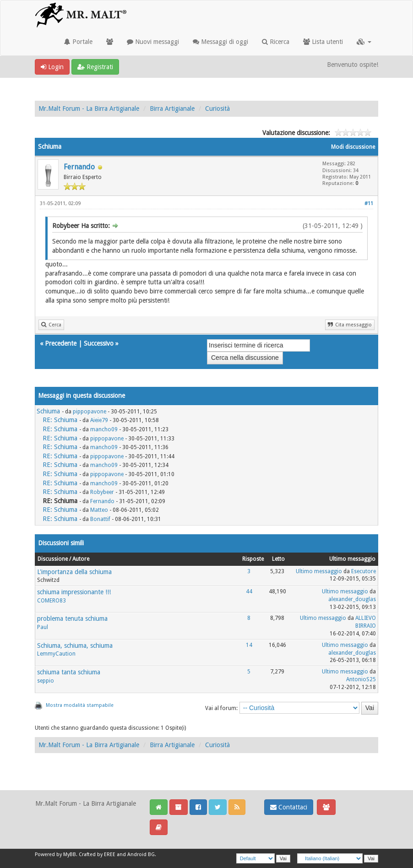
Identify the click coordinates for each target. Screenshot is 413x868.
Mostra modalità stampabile (80, 705)
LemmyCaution (56, 654)
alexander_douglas (352, 599)
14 (249, 645)
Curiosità (217, 108)
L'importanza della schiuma (74, 572)
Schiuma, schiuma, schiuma (75, 646)
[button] (364, 42)
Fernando (79, 167)
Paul (43, 627)
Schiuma (48, 411)
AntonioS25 (361, 679)
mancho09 (104, 429)
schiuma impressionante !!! (74, 592)
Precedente (61, 343)
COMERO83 (52, 601)
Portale (78, 42)
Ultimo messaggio (319, 571)
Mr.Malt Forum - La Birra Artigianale (89, 108)
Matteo (99, 510)
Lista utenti (323, 42)
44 (249, 591)
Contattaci (289, 807)
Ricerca (276, 42)
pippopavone (90, 412)
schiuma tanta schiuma (69, 672)
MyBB (70, 854)
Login (52, 67)
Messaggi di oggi (220, 42)
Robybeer (102, 492)
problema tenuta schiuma (72, 618)
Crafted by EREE (97, 854)
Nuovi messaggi (153, 42)
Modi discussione (353, 147)
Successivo (99, 343)
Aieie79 (99, 420)
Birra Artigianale (172, 108)
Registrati (95, 67)
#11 (369, 203)
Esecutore (364, 571)
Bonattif (100, 519)
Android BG (141, 854)
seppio (46, 681)
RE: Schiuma (60, 420)
